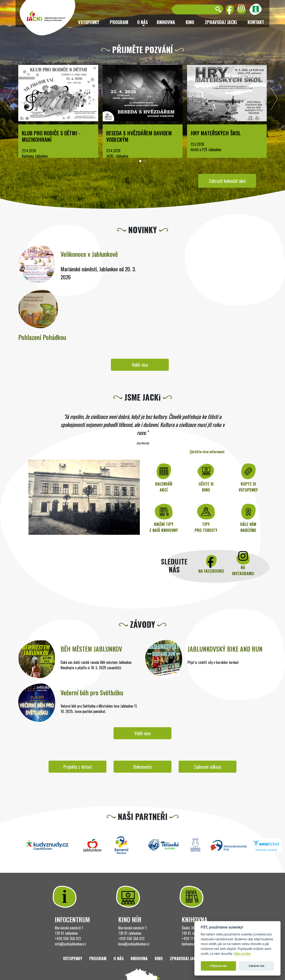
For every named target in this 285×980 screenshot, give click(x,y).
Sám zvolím (242, 954)
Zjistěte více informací (207, 452)
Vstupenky (89, 22)
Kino (190, 22)
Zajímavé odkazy (208, 767)
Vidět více (140, 365)
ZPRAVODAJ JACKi (221, 22)
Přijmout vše (218, 966)
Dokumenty (143, 767)
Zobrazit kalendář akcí (227, 181)
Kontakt (256, 22)
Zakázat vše (257, 966)
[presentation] (11, 100)
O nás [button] (142, 22)
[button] (140, 161)
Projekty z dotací (78, 767)
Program (119, 22)
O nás (119, 958)
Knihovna (166, 22)
